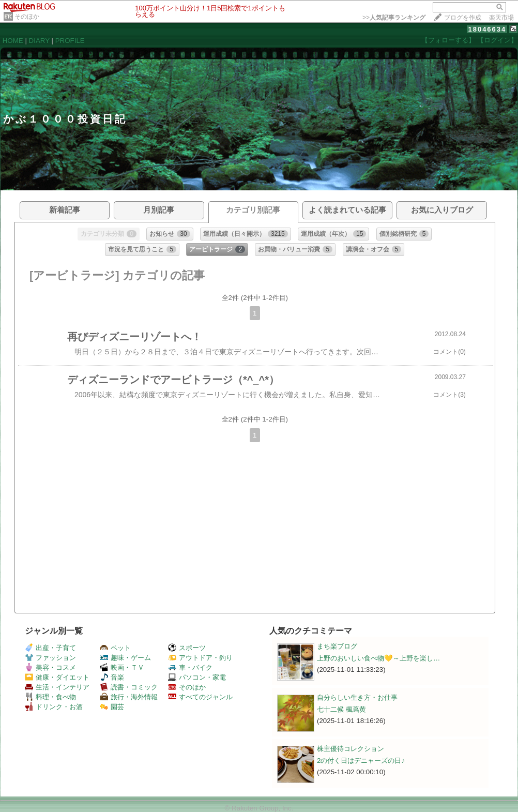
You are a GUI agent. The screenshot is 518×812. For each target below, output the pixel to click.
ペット (115, 648)
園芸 (112, 707)
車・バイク (190, 667)
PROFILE (70, 41)
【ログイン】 (497, 40)
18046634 (487, 29)
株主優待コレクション (351, 749)
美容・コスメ (50, 667)
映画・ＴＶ (122, 667)
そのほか (27, 17)
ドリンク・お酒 (54, 707)
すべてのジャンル (200, 697)
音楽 (112, 677)
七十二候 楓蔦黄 (341, 709)
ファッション (50, 658)
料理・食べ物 (50, 697)
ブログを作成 (463, 18)
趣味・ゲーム (125, 658)
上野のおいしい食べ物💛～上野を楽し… (378, 658)
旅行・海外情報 (129, 697)
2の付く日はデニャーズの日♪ (361, 761)
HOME (13, 41)
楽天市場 (501, 18)
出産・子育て (50, 648)
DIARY (39, 41)
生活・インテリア (57, 687)
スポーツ (187, 648)
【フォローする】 (448, 40)
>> (394, 18)
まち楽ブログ (337, 646)
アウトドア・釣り (200, 658)
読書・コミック (129, 687)
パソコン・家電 (197, 677)
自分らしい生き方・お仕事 (357, 697)
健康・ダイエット (57, 677)
